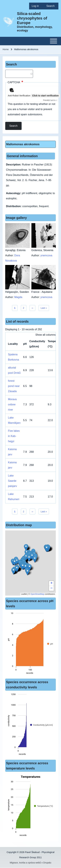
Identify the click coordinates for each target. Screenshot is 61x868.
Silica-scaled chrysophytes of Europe (32, 18)
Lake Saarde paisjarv (12, 481)
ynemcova (46, 255)
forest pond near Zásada (14, 386)
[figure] (30, 644)
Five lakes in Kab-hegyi (14, 436)
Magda (18, 297)
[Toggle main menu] (30, 41)
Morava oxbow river (12, 404)
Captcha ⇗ (50, 100)
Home (6, 49)
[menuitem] (36, 6)
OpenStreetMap (37, 594)
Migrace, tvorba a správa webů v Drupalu (30, 863)
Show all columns (46, 335)
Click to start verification (45, 96)
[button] (29, 558)
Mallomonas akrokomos (23, 144)
